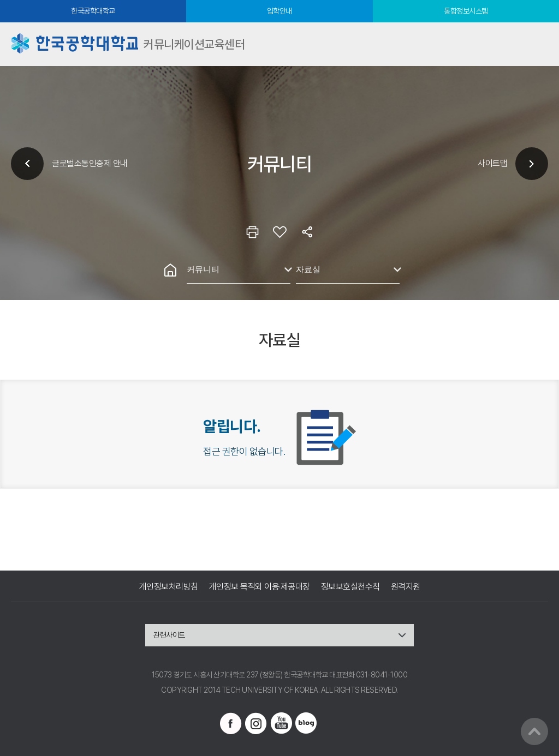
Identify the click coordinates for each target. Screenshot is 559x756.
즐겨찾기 (279, 232)
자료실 (308, 269)
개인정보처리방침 (169, 587)
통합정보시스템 (466, 11)
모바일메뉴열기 (537, 44)
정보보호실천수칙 (350, 587)
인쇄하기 (252, 232)
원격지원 (406, 587)
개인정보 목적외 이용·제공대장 (260, 587)
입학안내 (279, 11)
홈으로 (170, 270)
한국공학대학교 (93, 11)
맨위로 (534, 731)
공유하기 (307, 232)
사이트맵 (492, 163)
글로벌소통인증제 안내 (90, 163)
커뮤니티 (203, 269)
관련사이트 (169, 635)
